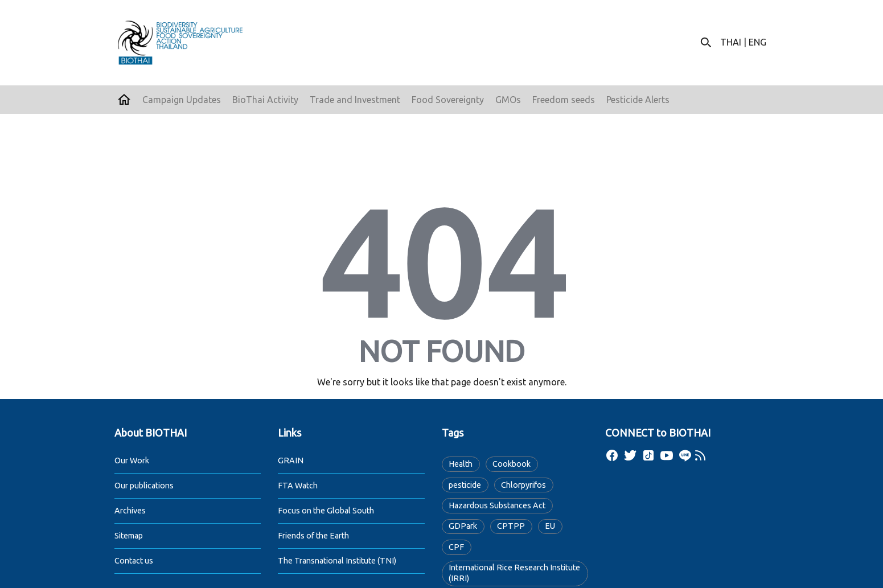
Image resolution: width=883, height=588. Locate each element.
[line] (685, 455)
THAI (731, 42)
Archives (130, 511)
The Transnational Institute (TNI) (337, 561)
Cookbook (512, 464)
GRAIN (291, 460)
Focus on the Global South (326, 511)
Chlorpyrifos (523, 485)
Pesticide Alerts (638, 100)
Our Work (132, 460)
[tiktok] (648, 455)
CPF (456, 547)
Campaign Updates (182, 100)
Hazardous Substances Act (497, 505)
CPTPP (511, 526)
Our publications (144, 486)
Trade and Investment (355, 100)
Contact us (134, 561)
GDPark (463, 526)
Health (461, 464)
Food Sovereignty (448, 100)
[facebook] (612, 455)
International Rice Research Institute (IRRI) (514, 573)
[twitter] (630, 455)
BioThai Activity (265, 100)
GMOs (508, 100)
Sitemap (129, 536)
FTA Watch (298, 486)
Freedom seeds (564, 100)
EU (550, 526)
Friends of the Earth (313, 536)
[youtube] (667, 455)
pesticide (465, 485)
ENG (757, 42)
